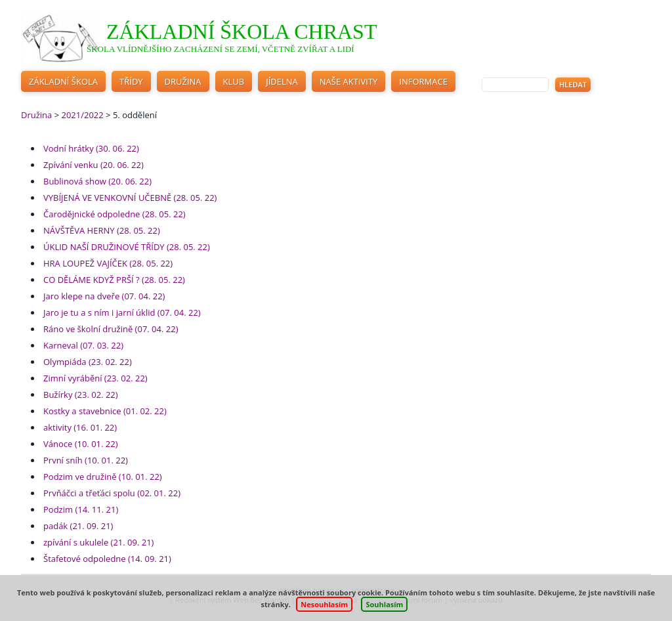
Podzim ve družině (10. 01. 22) (103, 477)
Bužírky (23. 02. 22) (81, 395)
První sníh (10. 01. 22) (86, 460)
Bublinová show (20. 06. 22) (97, 181)
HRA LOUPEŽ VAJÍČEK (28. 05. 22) (108, 263)
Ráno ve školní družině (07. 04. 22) (111, 329)
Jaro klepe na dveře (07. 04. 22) (104, 296)
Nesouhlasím (324, 604)
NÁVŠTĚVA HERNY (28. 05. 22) (102, 230)
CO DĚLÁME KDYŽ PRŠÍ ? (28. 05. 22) (114, 280)
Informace (423, 81)
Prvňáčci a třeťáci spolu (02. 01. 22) (112, 493)
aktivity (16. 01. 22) (80, 427)
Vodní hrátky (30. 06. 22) (91, 148)
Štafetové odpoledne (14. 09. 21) (107, 559)
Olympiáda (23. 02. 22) (88, 362)
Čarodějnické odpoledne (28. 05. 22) (115, 214)
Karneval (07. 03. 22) (83, 345)
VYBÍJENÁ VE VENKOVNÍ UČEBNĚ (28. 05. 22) (130, 198)
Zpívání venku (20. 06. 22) (94, 165)
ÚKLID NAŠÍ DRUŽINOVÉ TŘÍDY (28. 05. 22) (127, 247)
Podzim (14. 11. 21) (81, 509)
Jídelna (282, 81)
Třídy (131, 81)
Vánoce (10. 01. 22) (81, 444)
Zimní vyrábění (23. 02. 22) (95, 378)
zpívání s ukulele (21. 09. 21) (98, 542)
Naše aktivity (349, 81)
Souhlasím (384, 604)
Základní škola (63, 81)
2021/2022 (82, 115)
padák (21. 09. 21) (78, 526)
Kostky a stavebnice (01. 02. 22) (105, 411)
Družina (183, 81)
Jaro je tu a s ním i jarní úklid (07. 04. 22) (122, 312)
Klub (234, 81)
